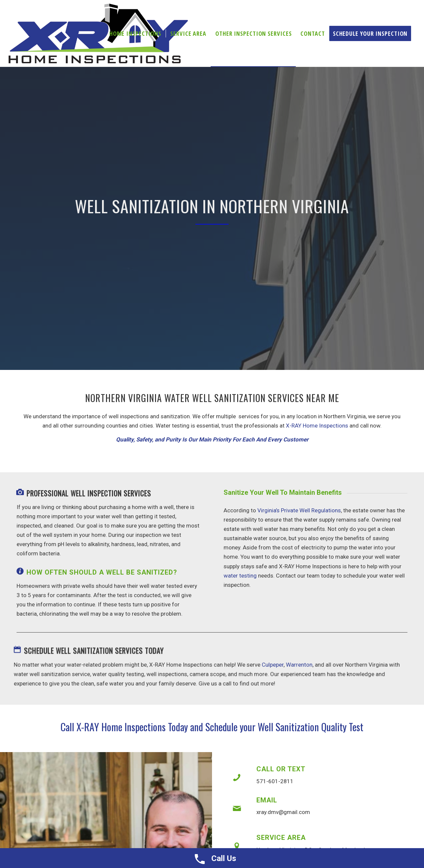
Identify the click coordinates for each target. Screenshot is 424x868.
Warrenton (297, 665)
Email (267, 800)
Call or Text (281, 769)
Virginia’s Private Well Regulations (299, 510)
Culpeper (271, 665)
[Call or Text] (237, 778)
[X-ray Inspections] (98, 33)
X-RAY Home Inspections (317, 426)
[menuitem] (135, 33)
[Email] (237, 809)
